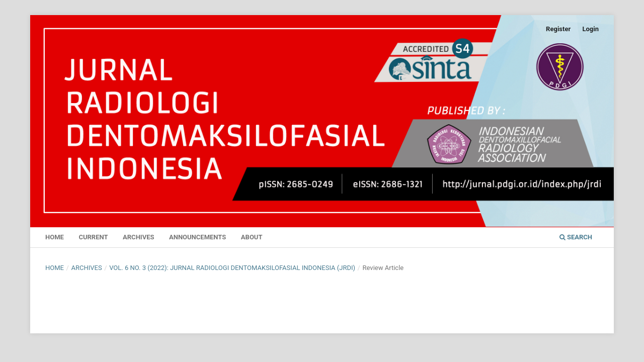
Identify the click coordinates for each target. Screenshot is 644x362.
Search (576, 237)
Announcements (197, 237)
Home (55, 237)
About (252, 237)
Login (590, 29)
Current (93, 237)
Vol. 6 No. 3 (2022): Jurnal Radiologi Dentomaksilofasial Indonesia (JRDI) (232, 268)
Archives (138, 237)
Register (558, 29)
